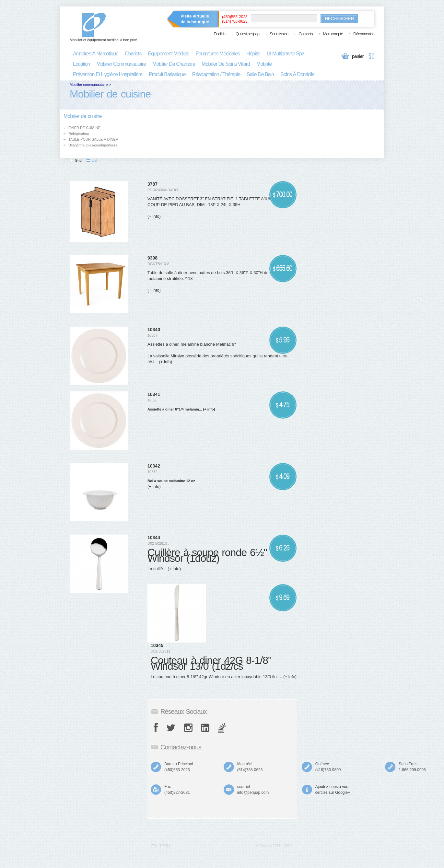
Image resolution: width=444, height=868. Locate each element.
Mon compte (333, 34)
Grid (76, 160)
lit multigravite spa (286, 54)
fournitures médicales (218, 54)
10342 (154, 466)
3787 (152, 184)
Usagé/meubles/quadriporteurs (93, 145)
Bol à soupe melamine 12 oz (171, 481)
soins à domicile (297, 74)
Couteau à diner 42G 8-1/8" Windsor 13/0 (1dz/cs (211, 663)
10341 (154, 394)
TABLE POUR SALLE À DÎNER (93, 139)
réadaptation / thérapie (216, 74)
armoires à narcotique (96, 54)
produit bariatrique (167, 74)
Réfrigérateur (79, 133)
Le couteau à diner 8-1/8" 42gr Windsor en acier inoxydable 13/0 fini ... (216, 677)
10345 (157, 645)
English (219, 34)
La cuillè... (157, 569)
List (92, 160)
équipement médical (169, 54)
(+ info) (154, 216)
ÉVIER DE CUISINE (84, 128)
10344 (154, 538)
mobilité (264, 64)
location (82, 64)
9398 (152, 258)
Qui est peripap (247, 34)
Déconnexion (364, 34)
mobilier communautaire (121, 64)
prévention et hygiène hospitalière (108, 74)
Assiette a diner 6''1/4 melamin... (175, 409)
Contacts (305, 34)
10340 (154, 330)
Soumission (279, 34)
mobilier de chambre (174, 64)
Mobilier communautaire (89, 85)
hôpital (253, 54)
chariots (133, 54)
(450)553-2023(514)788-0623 (235, 19)
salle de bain (260, 74)
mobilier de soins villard (226, 64)
